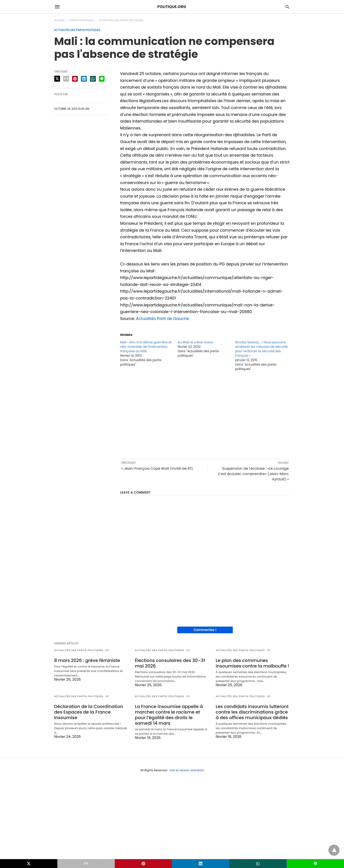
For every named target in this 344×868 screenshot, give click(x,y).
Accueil (60, 20)
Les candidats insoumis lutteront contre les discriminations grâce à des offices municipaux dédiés (252, 712)
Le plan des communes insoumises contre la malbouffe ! (252, 663)
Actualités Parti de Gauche (162, 319)
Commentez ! (205, 630)
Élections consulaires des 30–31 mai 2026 (170, 663)
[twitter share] (57, 79)
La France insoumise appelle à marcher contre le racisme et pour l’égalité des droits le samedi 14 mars (169, 715)
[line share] (102, 79)
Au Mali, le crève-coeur (195, 342)
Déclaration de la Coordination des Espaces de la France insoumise (89, 712)
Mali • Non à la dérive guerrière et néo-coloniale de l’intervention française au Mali (146, 347)
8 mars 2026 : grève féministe (87, 660)
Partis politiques (82, 20)
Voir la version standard (187, 770)
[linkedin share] (84, 79)
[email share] (66, 79)
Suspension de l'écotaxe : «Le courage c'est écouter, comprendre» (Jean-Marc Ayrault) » (253, 474)
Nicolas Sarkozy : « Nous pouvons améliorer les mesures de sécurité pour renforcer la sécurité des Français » (261, 349)
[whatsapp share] (93, 79)
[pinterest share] (75, 79)
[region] (205, 415)
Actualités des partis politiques (121, 20)
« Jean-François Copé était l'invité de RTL (157, 468)
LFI (108, 650)
